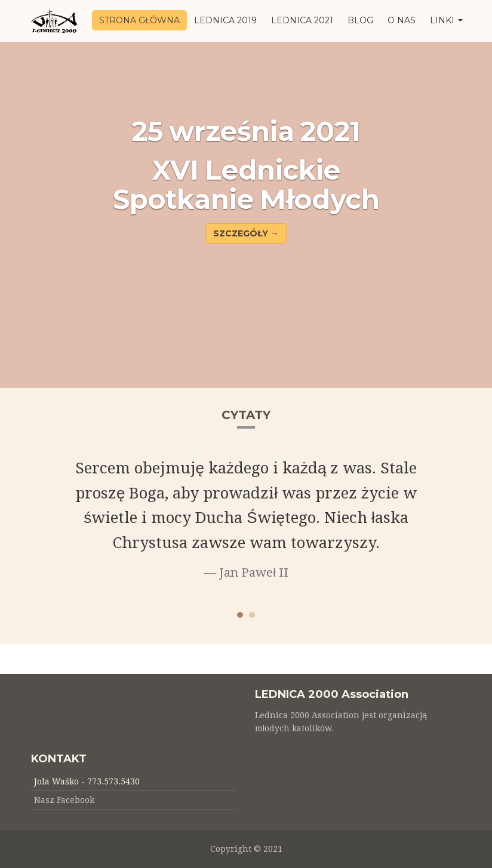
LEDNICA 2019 (225, 20)
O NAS (402, 20)
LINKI (446, 20)
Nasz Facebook (64, 800)
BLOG (360, 20)
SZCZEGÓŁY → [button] (246, 233)
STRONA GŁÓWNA (139, 20)
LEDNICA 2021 (302, 20)
